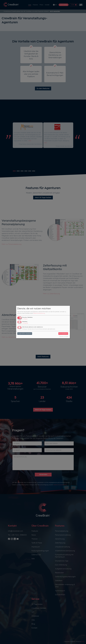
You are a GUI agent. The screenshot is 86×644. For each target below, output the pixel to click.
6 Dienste (25, 323)
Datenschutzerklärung (39, 313)
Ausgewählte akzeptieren (25, 334)
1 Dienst (25, 319)
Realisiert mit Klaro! (64, 336)
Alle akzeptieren (63, 334)
